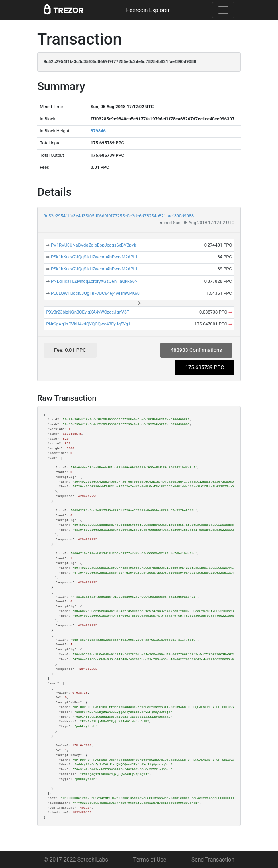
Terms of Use (150, 860)
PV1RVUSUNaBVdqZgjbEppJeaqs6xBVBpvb (93, 245)
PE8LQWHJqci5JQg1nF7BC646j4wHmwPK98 (95, 293)
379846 (98, 131)
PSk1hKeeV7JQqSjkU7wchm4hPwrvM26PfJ (94, 257)
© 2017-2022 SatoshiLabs (76, 860)
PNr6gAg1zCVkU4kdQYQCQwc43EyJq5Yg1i (89, 324)
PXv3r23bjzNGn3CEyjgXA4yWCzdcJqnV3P (87, 312)
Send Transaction (213, 860)
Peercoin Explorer (148, 10)
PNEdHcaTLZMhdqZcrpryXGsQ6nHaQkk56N (94, 281)
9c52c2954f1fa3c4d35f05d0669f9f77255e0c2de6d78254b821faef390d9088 (119, 216)
